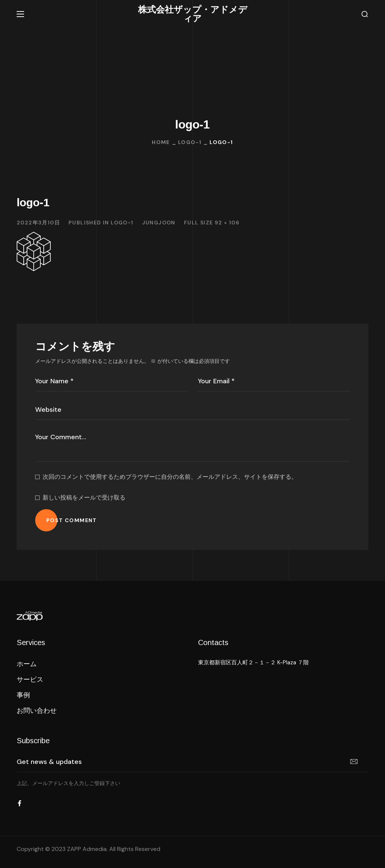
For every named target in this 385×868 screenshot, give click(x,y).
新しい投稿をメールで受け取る (84, 498)
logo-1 (190, 142)
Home (161, 142)
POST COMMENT (72, 520)
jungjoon (159, 223)
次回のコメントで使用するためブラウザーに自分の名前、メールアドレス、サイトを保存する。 (170, 477)
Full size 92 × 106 (212, 223)
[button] (365, 14)
